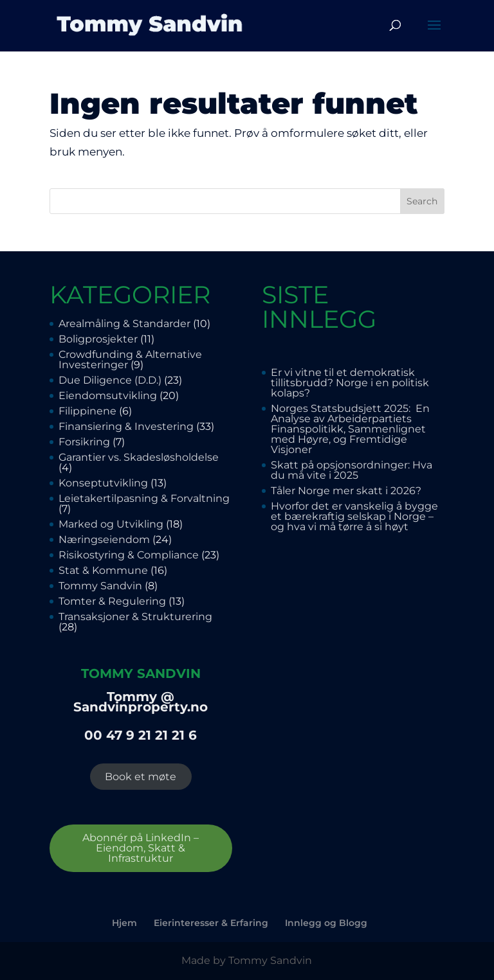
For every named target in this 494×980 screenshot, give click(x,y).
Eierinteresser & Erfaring (211, 923)
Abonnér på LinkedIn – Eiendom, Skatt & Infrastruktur (141, 848)
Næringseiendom (104, 539)
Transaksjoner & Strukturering (135, 617)
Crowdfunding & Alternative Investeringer (130, 360)
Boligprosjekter (98, 339)
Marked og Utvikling (111, 524)
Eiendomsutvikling (108, 396)
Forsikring (84, 442)
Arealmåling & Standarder (124, 324)
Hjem (124, 923)
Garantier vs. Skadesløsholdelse (140, 457)
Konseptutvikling (103, 483)
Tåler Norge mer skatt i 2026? (346, 491)
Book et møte (141, 777)
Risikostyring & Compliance (129, 555)
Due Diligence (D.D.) (110, 380)
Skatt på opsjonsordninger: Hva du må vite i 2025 (352, 470)
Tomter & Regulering (112, 601)
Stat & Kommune (103, 570)
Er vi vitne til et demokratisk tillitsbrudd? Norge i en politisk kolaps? (350, 383)
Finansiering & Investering (126, 426)
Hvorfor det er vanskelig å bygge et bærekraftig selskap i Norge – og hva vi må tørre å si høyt (354, 516)
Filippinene (87, 411)
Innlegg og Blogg (326, 923)
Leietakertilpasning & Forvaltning (144, 498)
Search (422, 201)
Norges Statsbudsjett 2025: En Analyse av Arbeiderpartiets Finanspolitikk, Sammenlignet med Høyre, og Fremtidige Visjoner (350, 429)
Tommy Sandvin (100, 586)
